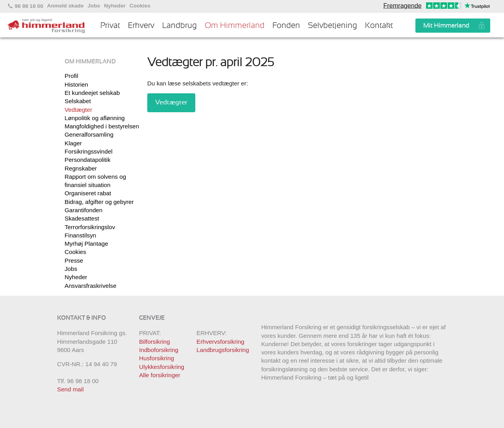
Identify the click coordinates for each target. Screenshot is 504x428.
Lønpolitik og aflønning (95, 118)
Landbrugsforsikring (223, 350)
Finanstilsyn (80, 235)
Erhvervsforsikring (220, 342)
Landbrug (180, 26)
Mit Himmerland (446, 26)
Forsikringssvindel (89, 151)
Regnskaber (81, 168)
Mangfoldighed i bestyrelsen (102, 126)
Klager (73, 143)
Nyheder (115, 6)
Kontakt (379, 26)
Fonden (286, 26)
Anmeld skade (66, 6)
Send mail (70, 389)
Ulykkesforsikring (162, 367)
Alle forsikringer (160, 375)
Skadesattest (82, 218)
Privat (110, 26)
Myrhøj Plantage (86, 244)
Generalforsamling (89, 134)
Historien (76, 84)
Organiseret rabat (88, 193)
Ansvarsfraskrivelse (91, 286)
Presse (74, 260)
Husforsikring (157, 358)
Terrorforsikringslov (90, 227)
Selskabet (78, 101)
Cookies (140, 6)
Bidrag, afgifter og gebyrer (99, 202)
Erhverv (141, 26)
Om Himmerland (235, 26)
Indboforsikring (159, 350)
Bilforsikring (155, 342)
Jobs (94, 6)
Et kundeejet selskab (92, 93)
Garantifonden (83, 210)
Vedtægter (78, 110)
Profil (71, 76)
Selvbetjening (333, 26)
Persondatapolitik (88, 160)
